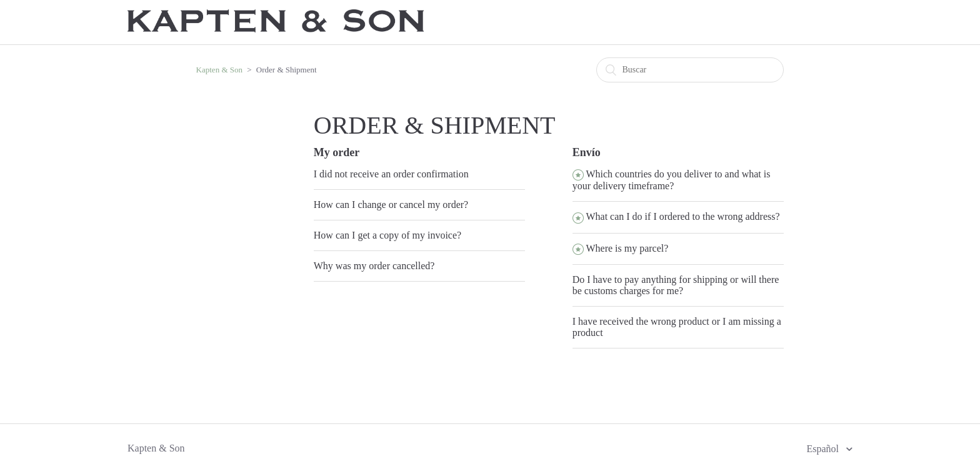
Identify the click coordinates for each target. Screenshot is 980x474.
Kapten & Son (219, 70)
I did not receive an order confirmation (391, 174)
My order (337, 152)
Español (824, 449)
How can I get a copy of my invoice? (387, 235)
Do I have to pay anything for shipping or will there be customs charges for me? (676, 285)
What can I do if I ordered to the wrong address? (682, 216)
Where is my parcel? (627, 248)
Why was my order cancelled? (374, 266)
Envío (587, 152)
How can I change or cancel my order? (391, 205)
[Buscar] (690, 70)
